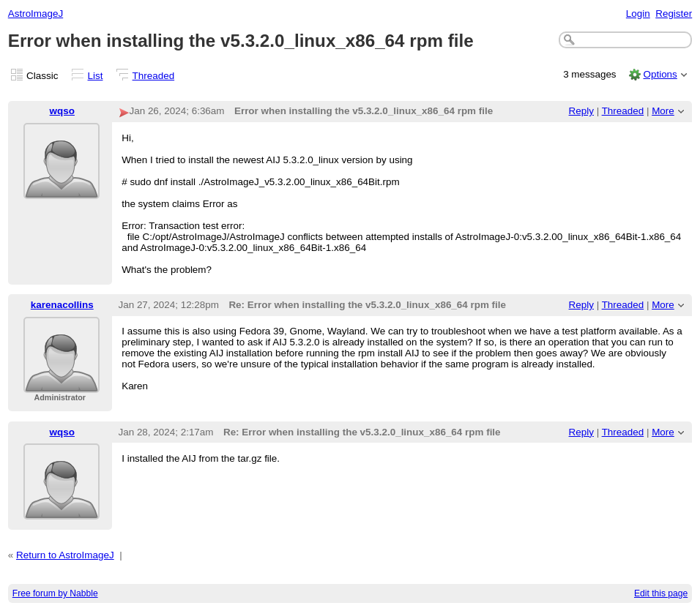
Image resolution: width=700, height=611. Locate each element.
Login (638, 14)
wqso (62, 111)
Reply (581, 111)
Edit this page (661, 593)
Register (674, 14)
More (663, 111)
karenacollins (62, 305)
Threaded (154, 76)
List (96, 76)
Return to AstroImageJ (65, 555)
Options (660, 74)
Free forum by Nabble (55, 593)
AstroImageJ (36, 14)
